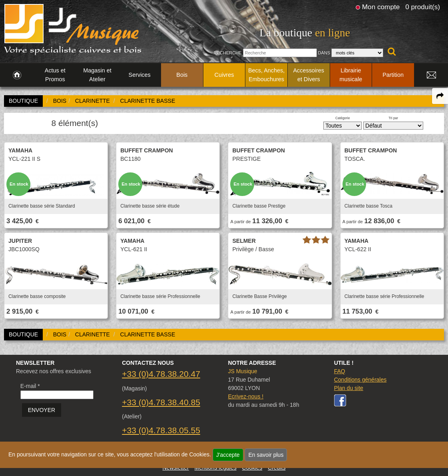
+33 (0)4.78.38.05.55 (161, 430)
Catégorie (342, 118)
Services (140, 75)
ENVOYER (42, 410)
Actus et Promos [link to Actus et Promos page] (55, 75)
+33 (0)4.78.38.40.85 (161, 402)
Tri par (393, 118)
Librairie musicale (351, 75)
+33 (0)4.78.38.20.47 (161, 374)
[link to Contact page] (431, 75)
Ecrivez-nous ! (246, 396)
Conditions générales (360, 380)
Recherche (228, 53)
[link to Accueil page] (17, 75)
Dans (324, 53)
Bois (182, 75)
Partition (393, 75)
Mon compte (381, 7)
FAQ (340, 371)
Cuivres (224, 75)
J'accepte (228, 455)
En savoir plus (266, 455)
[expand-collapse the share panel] (440, 96)
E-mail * (30, 386)
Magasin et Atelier (97, 75)
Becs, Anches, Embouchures (266, 75)
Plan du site (349, 388)
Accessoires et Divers (309, 75)
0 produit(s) (423, 7)
